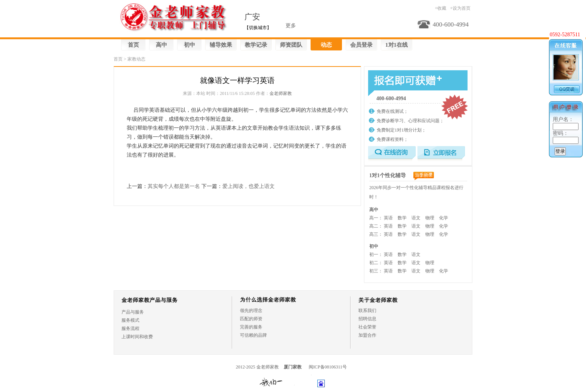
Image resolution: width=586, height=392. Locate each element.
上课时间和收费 (137, 337)
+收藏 (440, 8)
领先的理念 (251, 311)
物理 (430, 218)
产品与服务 (133, 312)
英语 (388, 218)
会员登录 (361, 45)
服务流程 (130, 328)
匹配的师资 (251, 319)
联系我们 (367, 311)
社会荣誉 (367, 327)
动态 (326, 45)
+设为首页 (460, 8)
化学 (444, 218)
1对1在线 (397, 45)
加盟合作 (367, 335)
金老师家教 (281, 93)
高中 (161, 45)
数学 (402, 218)
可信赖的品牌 (253, 335)
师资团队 (291, 45)
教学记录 (256, 45)
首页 (133, 45)
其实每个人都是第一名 (174, 186)
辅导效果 (221, 45)
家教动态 (136, 59)
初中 (189, 45)
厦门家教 (293, 367)
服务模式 (130, 320)
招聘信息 (367, 319)
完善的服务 (251, 327)
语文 (416, 218)
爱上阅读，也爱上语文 (249, 186)
